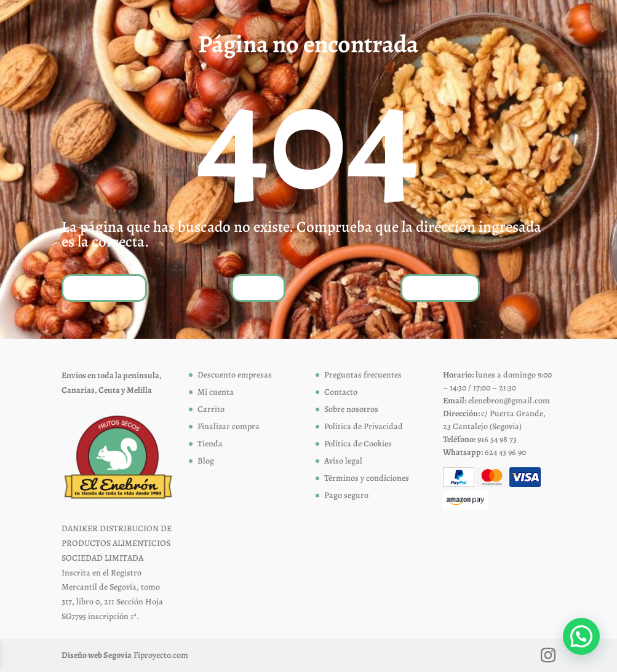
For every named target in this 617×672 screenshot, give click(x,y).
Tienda (258, 287)
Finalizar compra (229, 426)
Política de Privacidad (364, 426)
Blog (206, 461)
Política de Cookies (358, 444)
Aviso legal (343, 461)
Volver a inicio (104, 287)
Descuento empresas (235, 375)
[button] (581, 636)
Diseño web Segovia (97, 655)
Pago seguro (346, 495)
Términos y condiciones (367, 478)
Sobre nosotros (351, 409)
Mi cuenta (216, 392)
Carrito (211, 409)
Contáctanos (440, 287)
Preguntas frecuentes (363, 375)
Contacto (341, 392)
